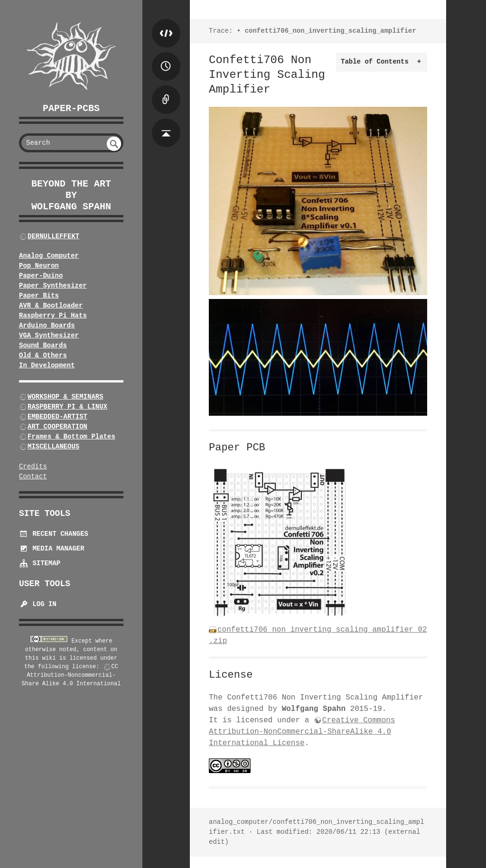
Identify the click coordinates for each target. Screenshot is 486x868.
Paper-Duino (41, 276)
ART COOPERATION (57, 427)
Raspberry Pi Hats (53, 316)
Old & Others (43, 355)
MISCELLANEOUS (53, 447)
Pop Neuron (39, 266)
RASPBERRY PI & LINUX (67, 407)
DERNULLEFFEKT (53, 236)
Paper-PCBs (71, 108)
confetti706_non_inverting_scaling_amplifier (331, 31)
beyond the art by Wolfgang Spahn (71, 195)
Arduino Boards (47, 326)
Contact (33, 476)
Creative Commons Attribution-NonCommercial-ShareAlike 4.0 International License (302, 732)
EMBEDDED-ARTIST (57, 417)
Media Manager (52, 549)
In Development (47, 365)
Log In (38, 604)
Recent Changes (54, 534)
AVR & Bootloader (51, 306)
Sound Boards (43, 345)
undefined (114, 144)
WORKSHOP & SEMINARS (65, 397)
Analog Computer (49, 256)
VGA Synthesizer (49, 336)
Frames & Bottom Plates (71, 437)
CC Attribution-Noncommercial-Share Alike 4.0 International (71, 675)
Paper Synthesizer (53, 286)
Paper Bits (39, 296)
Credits (33, 467)
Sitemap (40, 563)
